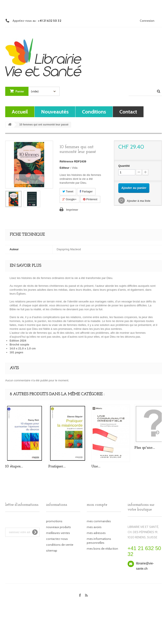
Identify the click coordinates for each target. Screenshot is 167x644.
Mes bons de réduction (102, 549)
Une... (96, 466)
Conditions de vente (60, 545)
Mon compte (97, 505)
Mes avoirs (94, 527)
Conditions (94, 112)
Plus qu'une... (145, 448)
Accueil (20, 112)
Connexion (147, 21)
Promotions (54, 521)
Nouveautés (55, 112)
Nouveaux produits (58, 527)
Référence (66, 161)
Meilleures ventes (58, 533)
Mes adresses (96, 533)
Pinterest (90, 199)
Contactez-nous (57, 539)
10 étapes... (14, 466)
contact (128, 112)
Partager (86, 191)
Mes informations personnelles (99, 541)
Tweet (68, 191)
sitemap (52, 551)
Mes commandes (99, 521)
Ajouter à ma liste (138, 201)
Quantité (124, 166)
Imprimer (72, 210)
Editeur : (65, 168)
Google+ (69, 199)
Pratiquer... (57, 466)
